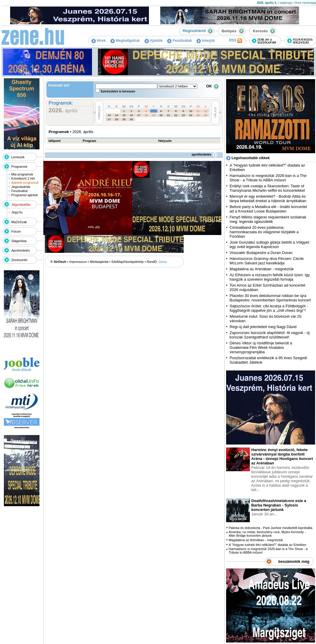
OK (213, 86)
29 (124, 119)
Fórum (16, 231)
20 (161, 115)
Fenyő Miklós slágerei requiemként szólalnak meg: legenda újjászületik (268, 219)
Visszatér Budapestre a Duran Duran (261, 253)
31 (117, 111)
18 (146, 115)
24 (191, 115)
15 (124, 115)
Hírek (99, 41)
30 (109, 111)
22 (176, 115)
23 (183, 115)
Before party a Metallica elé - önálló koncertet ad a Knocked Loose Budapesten (268, 209)
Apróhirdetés (20, 250)
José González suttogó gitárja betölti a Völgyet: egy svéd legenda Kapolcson (270, 245)
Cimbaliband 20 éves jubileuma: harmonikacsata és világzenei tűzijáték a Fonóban (264, 232)
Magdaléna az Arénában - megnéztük (262, 269)
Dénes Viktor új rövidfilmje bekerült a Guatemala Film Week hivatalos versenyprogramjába (261, 347)
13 (109, 115)
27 (109, 119)
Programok (19, 167)
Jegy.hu (17, 212)
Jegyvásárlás (21, 187)
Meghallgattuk (125, 41)
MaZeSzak (19, 222)
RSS (236, 41)
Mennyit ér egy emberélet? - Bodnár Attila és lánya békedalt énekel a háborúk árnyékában (268, 199)
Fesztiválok (179, 41)
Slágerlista (19, 241)
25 (198, 115)
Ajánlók (154, 41)
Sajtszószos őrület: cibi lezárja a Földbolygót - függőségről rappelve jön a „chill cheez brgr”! (269, 308)
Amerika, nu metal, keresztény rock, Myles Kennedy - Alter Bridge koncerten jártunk (267, 534)
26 (206, 115)
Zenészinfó (19, 260)
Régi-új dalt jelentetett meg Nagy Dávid (263, 327)
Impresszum (78, 262)
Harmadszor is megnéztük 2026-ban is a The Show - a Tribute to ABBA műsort (268, 178)
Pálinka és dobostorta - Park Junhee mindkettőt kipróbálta (271, 528)
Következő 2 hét (23, 178)
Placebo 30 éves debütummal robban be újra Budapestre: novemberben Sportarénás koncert (270, 298)
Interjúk (206, 41)
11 (198, 111)
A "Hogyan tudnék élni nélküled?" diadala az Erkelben (268, 545)
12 (206, 111)
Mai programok (22, 174)
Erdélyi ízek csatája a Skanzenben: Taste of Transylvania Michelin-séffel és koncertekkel (267, 188)
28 (117, 119)
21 (169, 115)
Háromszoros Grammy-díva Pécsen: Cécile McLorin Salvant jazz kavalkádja (267, 261)
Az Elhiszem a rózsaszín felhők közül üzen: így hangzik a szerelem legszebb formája (270, 277)
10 (191, 111)
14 (117, 115)
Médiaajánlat (99, 262)
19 (154, 115)
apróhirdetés (205, 154)
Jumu (163, 262)
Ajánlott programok (25, 183)
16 (131, 115)
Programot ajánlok (24, 195)
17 (139, 115)
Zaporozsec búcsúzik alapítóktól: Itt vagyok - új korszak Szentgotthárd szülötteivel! (270, 335)
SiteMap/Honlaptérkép (127, 262)
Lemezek (18, 157)
